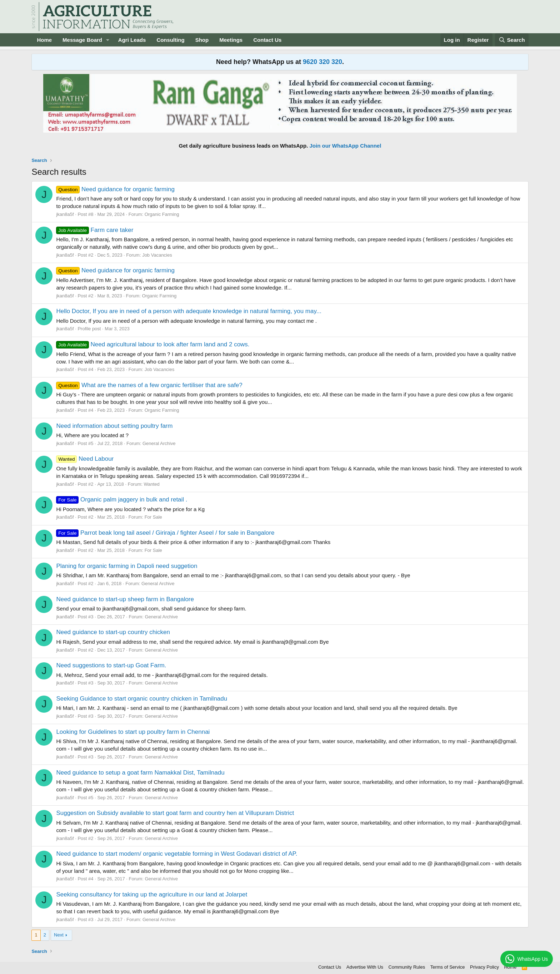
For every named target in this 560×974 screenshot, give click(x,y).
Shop (202, 40)
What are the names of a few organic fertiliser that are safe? (149, 385)
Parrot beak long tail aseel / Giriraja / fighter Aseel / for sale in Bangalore (165, 533)
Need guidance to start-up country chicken (113, 632)
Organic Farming (162, 214)
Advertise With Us (365, 967)
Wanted (151, 484)
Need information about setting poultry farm (114, 426)
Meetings (231, 40)
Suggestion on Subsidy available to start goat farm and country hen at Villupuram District (175, 813)
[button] (108, 40)
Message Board (82, 40)
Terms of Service (448, 967)
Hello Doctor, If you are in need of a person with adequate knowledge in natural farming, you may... (189, 311)
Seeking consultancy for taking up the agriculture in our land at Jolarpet (152, 894)
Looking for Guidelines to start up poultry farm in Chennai (133, 732)
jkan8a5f (65, 214)
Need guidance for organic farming (115, 189)
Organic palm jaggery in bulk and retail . (122, 500)
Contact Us (267, 40)
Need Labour (85, 459)
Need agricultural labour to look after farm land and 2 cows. (153, 344)
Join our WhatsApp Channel (346, 146)
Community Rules (407, 967)
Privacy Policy (484, 967)
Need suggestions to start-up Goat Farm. (111, 665)
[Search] (512, 40)
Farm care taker (95, 230)
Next (59, 935)
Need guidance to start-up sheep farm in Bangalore (125, 599)
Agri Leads (132, 40)
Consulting (170, 40)
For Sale (153, 517)
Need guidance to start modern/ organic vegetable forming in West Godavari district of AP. (177, 854)
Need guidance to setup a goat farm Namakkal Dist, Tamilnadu (140, 773)
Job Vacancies (157, 255)
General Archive (159, 443)
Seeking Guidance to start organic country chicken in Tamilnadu (142, 699)
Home (44, 40)
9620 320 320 (322, 62)
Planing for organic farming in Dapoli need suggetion (127, 566)
